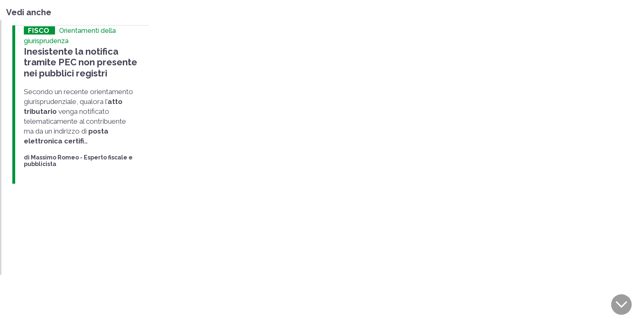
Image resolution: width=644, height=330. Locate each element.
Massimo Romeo (55, 156)
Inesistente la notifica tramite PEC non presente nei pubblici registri (78, 61)
